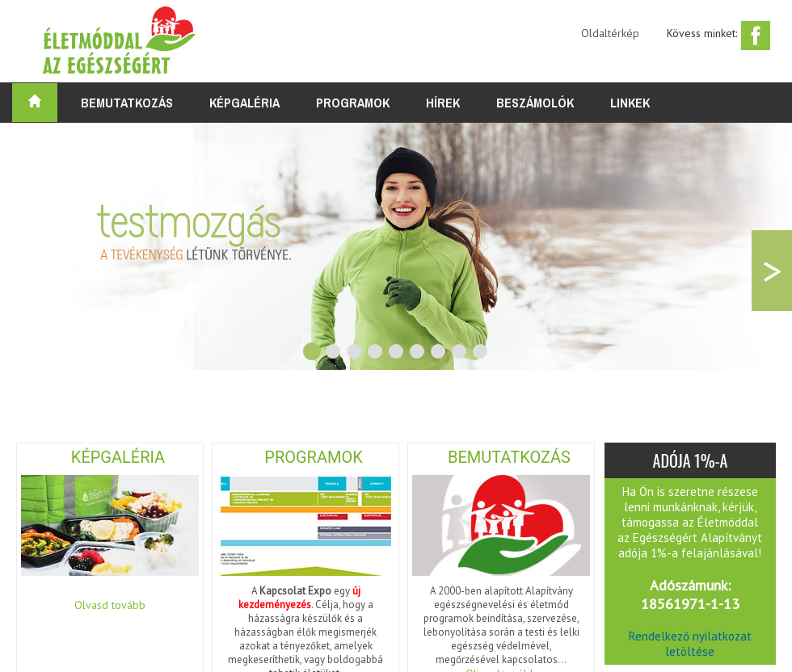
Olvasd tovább (110, 605)
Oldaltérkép (610, 33)
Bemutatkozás (127, 103)
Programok (353, 103)
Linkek (630, 103)
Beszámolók (535, 103)
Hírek (443, 103)
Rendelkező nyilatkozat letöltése (690, 644)
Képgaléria (244, 103)
